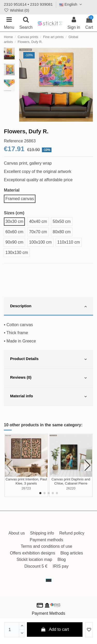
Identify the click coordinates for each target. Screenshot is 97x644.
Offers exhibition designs (32, 553)
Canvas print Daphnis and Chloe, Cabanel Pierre (71, 481)
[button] (40, 493)
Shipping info (42, 533)
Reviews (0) (48, 378)
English (71, 4)
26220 (71, 488)
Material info (48, 397)
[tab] (48, 306)
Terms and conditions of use (46, 546)
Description (48, 306)
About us (17, 533)
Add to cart (55, 629)
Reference (13, 141)
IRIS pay (61, 566)
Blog (62, 559)
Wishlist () (17, 10)
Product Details (48, 359)
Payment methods (46, 540)
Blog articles (72, 553)
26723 (26, 488)
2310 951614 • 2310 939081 (28, 4)
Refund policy (72, 533)
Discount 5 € (36, 566)
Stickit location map (34, 559)
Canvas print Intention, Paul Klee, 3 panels (26, 481)
